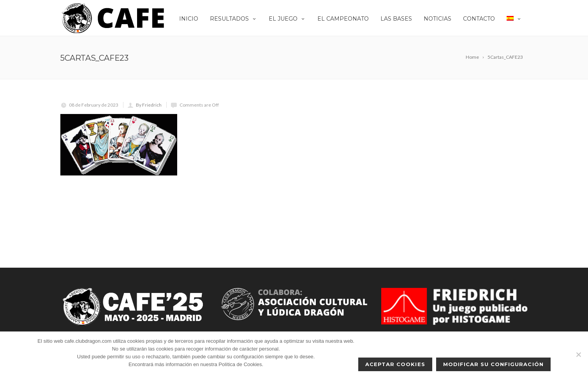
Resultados (233, 19)
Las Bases (396, 19)
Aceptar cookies (395, 364)
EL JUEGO (287, 19)
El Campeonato (343, 19)
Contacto (479, 19)
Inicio (189, 19)
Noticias (437, 19)
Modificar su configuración (493, 364)
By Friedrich (149, 105)
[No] (578, 354)
